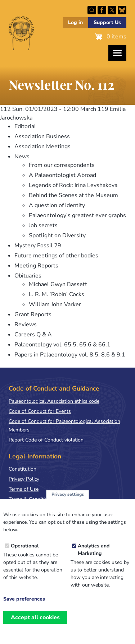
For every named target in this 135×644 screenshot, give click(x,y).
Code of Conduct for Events (40, 411)
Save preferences (24, 604)
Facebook (102, 10)
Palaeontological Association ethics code (54, 401)
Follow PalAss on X (112, 10)
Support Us (107, 22)
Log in (75, 22)
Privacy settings (68, 499)
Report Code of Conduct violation (46, 440)
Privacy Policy (24, 479)
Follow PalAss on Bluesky (122, 10)
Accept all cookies (35, 622)
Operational (25, 551)
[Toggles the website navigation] (117, 53)
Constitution (22, 469)
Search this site (92, 10)
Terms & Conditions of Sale (39, 499)
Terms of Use (24, 489)
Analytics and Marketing (94, 555)
